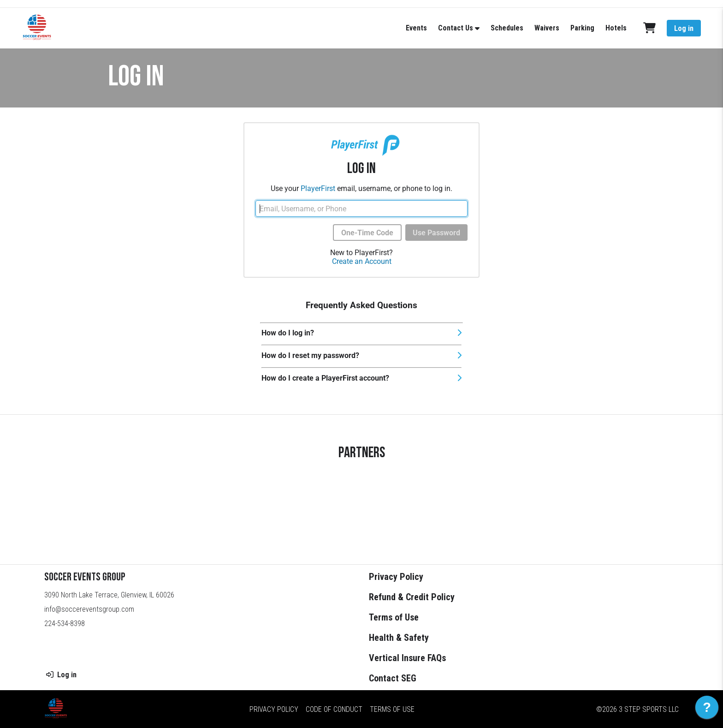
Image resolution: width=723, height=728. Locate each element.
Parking (582, 28)
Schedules (507, 28)
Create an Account (362, 261)
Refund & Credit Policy (412, 597)
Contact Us (456, 28)
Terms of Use (394, 617)
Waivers (547, 28)
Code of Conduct (334, 709)
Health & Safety (399, 638)
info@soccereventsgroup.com (89, 609)
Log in (684, 28)
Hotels (616, 28)
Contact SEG (393, 678)
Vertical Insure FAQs (407, 658)
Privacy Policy (396, 577)
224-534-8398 (65, 624)
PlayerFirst (318, 188)
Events (416, 28)
